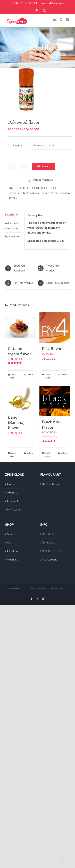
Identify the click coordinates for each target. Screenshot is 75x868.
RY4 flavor (52, 349)
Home (11, 484)
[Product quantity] (18, 166)
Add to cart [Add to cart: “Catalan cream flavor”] (13, 376)
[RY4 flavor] (55, 328)
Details (30, 375)
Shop (10, 534)
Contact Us (14, 501)
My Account (14, 510)
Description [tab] (12, 215)
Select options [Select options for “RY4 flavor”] (48, 376)
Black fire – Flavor (52, 425)
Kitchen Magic (31, 193)
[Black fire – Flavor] (55, 401)
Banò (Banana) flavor (16, 423)
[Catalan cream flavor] (20, 328)
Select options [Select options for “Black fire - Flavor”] (48, 454)
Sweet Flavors (50, 193)
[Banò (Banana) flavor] (20, 399)
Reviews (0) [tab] (12, 237)
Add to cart (43, 166)
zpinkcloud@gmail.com (52, 3)
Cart (10, 543)
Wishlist (12, 560)
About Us (13, 493)
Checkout (13, 551)
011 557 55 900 (53, 551)
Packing (17, 146)
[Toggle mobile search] (61, 20)
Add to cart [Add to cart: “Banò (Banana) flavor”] (13, 454)
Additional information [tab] (12, 226)
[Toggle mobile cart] (54, 20)
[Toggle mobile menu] (68, 20)
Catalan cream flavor (19, 351)
